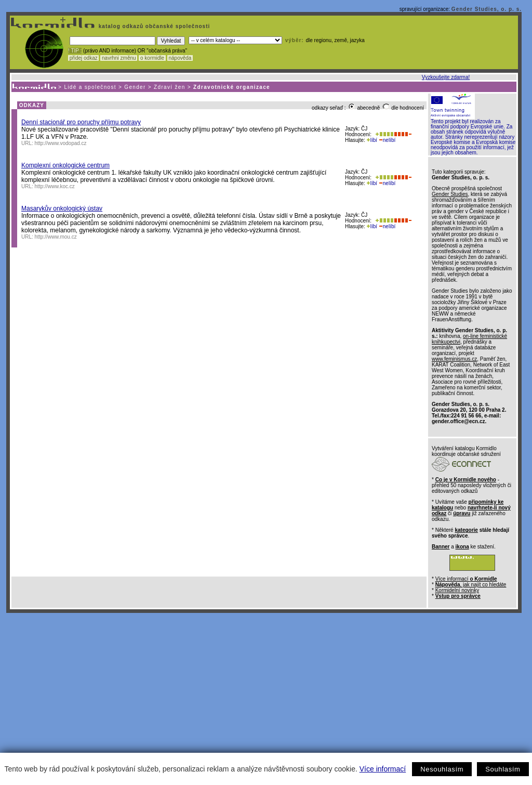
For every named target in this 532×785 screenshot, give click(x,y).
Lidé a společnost (90, 87)
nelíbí (387, 140)
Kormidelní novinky (457, 590)
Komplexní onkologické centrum (65, 165)
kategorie (466, 530)
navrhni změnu (119, 58)
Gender (135, 87)
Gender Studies (450, 194)
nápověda (180, 58)
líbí (372, 140)
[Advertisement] (264, 691)
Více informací (383, 769)
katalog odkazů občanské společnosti (153, 26)
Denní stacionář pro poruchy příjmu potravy (81, 122)
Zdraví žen (170, 87)
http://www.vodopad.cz (61, 143)
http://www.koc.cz (55, 186)
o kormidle (152, 58)
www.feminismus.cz (454, 359)
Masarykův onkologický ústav (62, 208)
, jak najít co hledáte (471, 585)
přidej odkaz (83, 58)
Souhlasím (503, 769)
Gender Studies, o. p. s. (487, 9)
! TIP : (75, 51)
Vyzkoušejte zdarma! (446, 77)
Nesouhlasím (442, 769)
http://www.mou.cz (56, 237)
